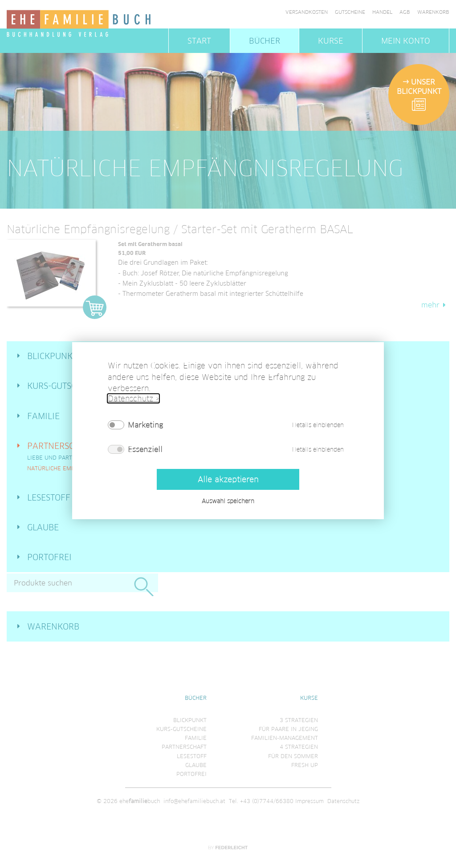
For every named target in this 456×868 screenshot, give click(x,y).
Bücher (265, 41)
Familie (43, 416)
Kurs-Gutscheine (64, 386)
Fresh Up (305, 765)
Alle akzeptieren (228, 479)
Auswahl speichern (228, 501)
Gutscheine (350, 12)
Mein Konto (406, 41)
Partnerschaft (61, 446)
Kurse (331, 41)
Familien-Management (285, 738)
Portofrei (49, 557)
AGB (405, 12)
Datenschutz (344, 801)
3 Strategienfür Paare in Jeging (288, 725)
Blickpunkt (52, 356)
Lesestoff (49, 497)
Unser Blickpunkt (419, 87)
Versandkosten (307, 12)
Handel (382, 12)
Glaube (43, 527)
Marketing (145, 425)
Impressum (309, 801)
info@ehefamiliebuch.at (194, 801)
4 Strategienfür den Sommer (293, 751)
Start (199, 41)
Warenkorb (433, 12)
